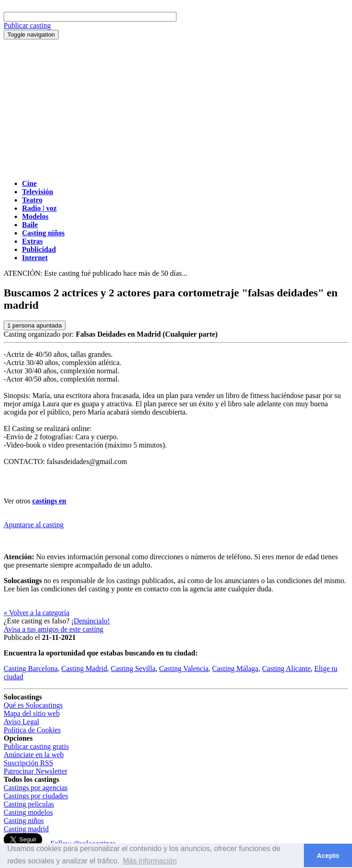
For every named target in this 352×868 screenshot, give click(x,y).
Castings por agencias (36, 788)
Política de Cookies (32, 730)
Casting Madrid (84, 669)
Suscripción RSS (28, 763)
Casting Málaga (235, 669)
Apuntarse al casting (34, 525)
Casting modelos (28, 812)
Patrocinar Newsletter (36, 771)
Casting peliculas (29, 804)
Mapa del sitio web (32, 713)
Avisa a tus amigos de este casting (53, 629)
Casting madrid (26, 829)
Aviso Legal (21, 722)
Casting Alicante (286, 669)
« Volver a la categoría (36, 613)
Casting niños (24, 821)
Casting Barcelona (31, 669)
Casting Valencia (184, 669)
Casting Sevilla (133, 669)
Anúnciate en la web (34, 755)
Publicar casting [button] (27, 25)
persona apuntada (35, 325)
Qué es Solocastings (33, 705)
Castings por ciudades (36, 796)
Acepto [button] (328, 856)
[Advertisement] (176, 108)
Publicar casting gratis (36, 746)
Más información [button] (150, 861)
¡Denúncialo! (91, 621)
